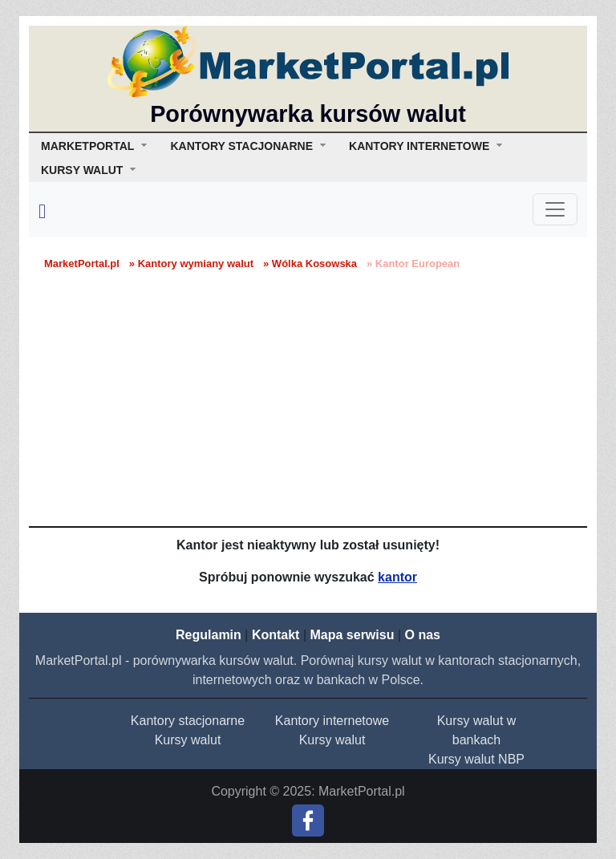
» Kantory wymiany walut (191, 263)
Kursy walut (188, 740)
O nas (422, 635)
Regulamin (209, 635)
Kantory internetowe (332, 721)
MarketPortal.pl (82, 263)
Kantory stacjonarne (188, 721)
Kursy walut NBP (476, 759)
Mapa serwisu (353, 635)
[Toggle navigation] (555, 209)
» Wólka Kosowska (310, 263)
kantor (397, 577)
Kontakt (276, 635)
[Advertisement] (308, 406)
